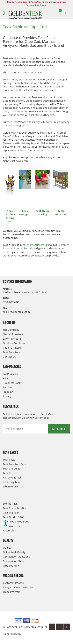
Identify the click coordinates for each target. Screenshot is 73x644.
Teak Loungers (25, 213)
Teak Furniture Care (14, 464)
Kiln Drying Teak (12, 477)
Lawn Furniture (12, 339)
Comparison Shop (13, 561)
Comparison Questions (16, 557)
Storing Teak (10, 504)
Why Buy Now (11, 566)
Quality (7, 548)
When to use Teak (13, 486)
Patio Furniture (12, 348)
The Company (11, 330)
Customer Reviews (35, 245)
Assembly (9, 530)
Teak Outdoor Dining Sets (10, 216)
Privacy (7, 396)
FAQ (5, 378)
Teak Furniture (11, 352)
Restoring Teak (12, 482)
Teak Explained (12, 473)
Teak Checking (11, 469)
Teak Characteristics (15, 508)
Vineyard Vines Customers (18, 587)
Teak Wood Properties (16, 522)
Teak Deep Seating (42, 213)
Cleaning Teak (11, 513)
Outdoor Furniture (14, 343)
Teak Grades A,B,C (13, 517)
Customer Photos (13, 583)
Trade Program (12, 592)
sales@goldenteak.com (16, 312)
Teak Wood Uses (13, 526)
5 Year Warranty (12, 383)
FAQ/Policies (10, 374)
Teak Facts (9, 460)
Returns (7, 387)
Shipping (8, 392)
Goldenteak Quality (14, 552)
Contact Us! (10, 357)
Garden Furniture (13, 334)
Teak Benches (61, 213)
